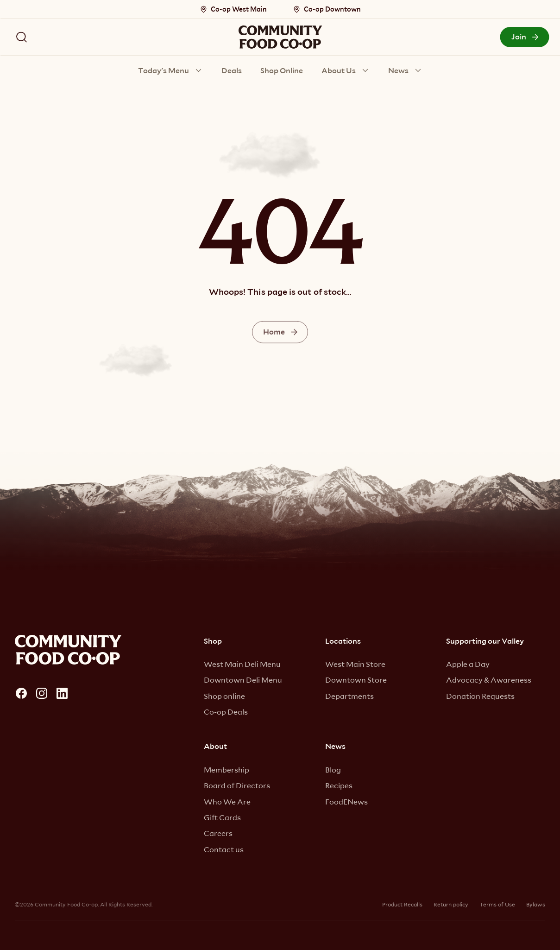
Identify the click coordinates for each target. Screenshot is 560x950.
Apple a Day (468, 664)
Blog (333, 769)
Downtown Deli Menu (243, 680)
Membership (227, 769)
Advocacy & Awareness (489, 680)
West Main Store (355, 664)
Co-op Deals (226, 712)
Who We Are (227, 801)
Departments (349, 696)
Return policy (451, 904)
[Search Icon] (21, 37)
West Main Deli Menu (242, 664)
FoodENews (346, 801)
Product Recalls (402, 904)
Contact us (224, 849)
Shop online (224, 696)
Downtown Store (356, 680)
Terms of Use (497, 904)
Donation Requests (480, 696)
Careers (218, 833)
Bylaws (536, 904)
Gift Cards (222, 817)
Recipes (339, 785)
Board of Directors (237, 785)
